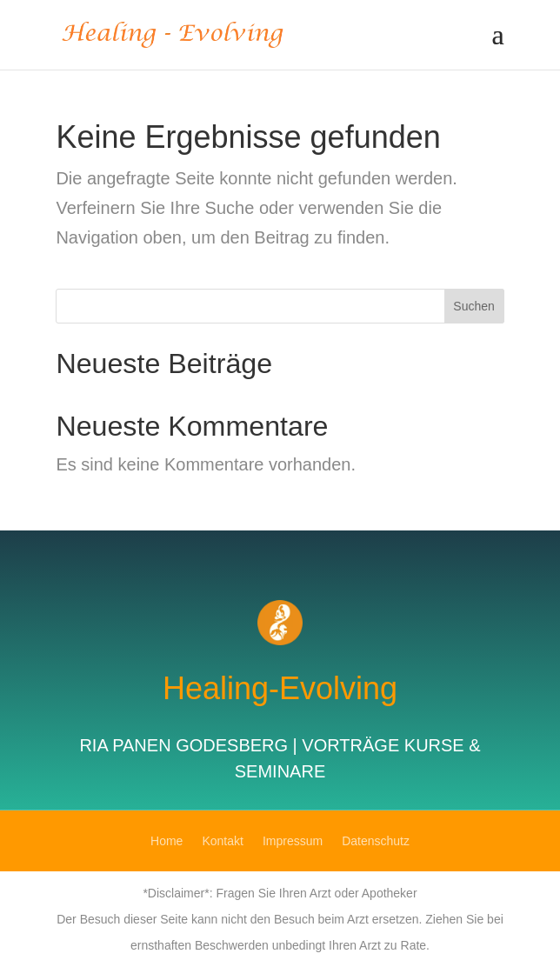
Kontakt (222, 841)
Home (167, 841)
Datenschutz (376, 841)
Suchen (473, 306)
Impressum (293, 841)
